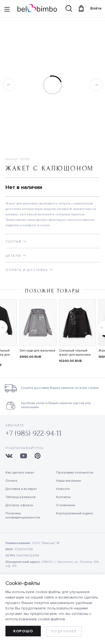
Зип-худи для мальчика (37, 351)
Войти (93, 8)
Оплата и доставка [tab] (27, 270)
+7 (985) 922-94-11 (34, 433)
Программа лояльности (75, 473)
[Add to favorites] (10, 339)
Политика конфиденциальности (23, 515)
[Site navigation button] (7, 10)
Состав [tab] (13, 242)
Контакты (63, 497)
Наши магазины (69, 481)
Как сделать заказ (20, 473)
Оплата (11, 481)
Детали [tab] (13, 256)
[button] (101, 326)
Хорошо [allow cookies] (23, 631)
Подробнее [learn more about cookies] (64, 631)
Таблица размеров (21, 497)
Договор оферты (19, 505)
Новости (63, 489)
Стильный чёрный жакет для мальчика (75, 353)
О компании (66, 505)
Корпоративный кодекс (75, 513)
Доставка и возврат (21, 489)
